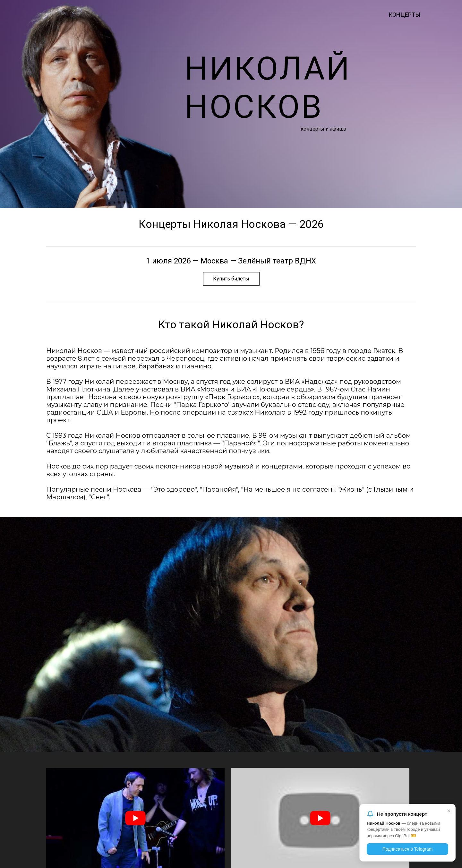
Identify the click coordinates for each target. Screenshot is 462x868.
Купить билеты (231, 279)
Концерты (404, 15)
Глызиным (390, 489)
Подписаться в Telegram (408, 849)
